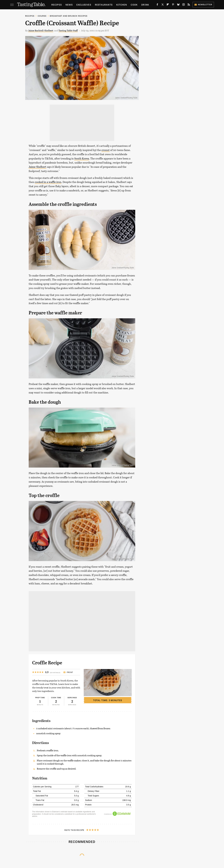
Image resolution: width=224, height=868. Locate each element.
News (69, 5)
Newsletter (203, 4)
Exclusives (84, 5)
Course (42, 16)
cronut (106, 150)
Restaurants (104, 5)
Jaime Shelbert (37, 167)
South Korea (82, 158)
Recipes (57, 5)
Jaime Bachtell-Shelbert (41, 30)
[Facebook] (157, 5)
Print (68, 672)
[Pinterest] (173, 5)
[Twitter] (163, 5)
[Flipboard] (168, 5)
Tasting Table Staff (68, 30)
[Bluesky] (178, 5)
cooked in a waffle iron (48, 182)
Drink (145, 5)
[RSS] (189, 5)
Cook (134, 5)
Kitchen (122, 5)
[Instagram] (184, 5)
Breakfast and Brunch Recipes (69, 16)
